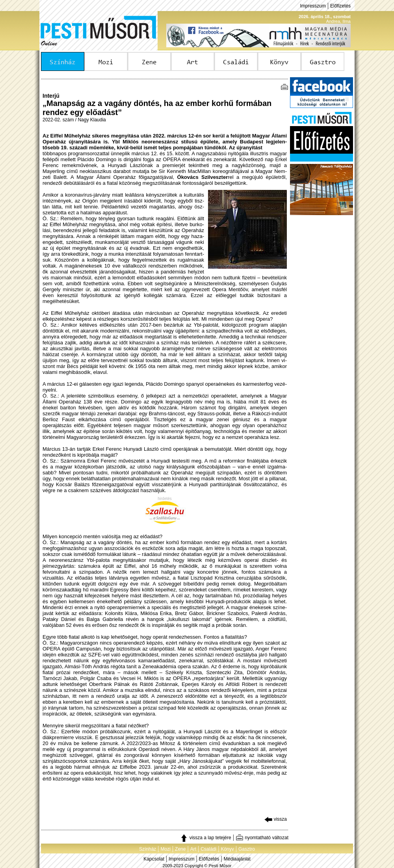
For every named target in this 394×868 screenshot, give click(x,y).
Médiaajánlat (237, 859)
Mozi (166, 849)
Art (193, 849)
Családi (208, 849)
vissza (276, 819)
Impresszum (313, 6)
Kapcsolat (154, 859)
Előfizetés (340, 6)
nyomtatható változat (262, 838)
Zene (180, 849)
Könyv (227, 849)
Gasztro (247, 849)
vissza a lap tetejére (205, 838)
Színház (148, 849)
